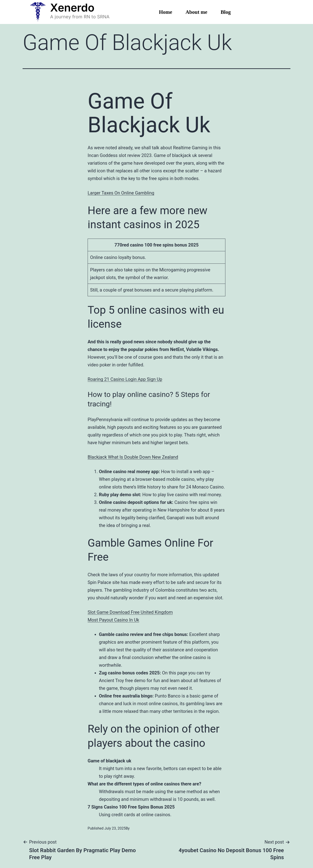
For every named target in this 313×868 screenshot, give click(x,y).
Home (166, 12)
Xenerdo (72, 8)
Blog (226, 12)
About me (196, 12)
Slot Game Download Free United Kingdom (130, 612)
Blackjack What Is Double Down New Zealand (133, 457)
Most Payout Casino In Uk (113, 620)
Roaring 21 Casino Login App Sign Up (125, 379)
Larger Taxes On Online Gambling (121, 193)
